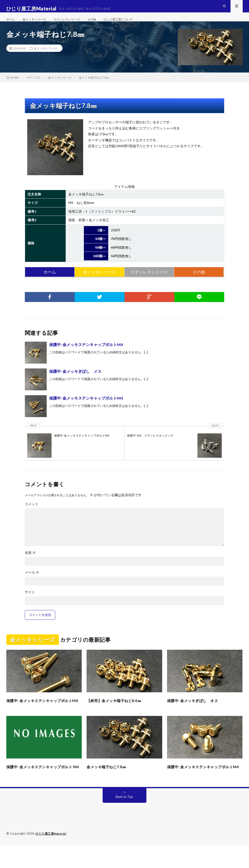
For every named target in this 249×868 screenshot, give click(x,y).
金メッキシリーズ (38, 24)
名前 (30, 563)
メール (32, 583)
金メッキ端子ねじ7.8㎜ (110, 784)
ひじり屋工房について (132, 24)
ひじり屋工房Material (52, 857)
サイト (30, 603)
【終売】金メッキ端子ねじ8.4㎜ (119, 711)
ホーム (11, 24)
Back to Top (124, 820)
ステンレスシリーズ (74, 24)
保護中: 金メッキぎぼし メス (75, 382)
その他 (102, 24)
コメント (32, 514)
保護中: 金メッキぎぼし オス (197, 711)
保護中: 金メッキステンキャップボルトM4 (86, 355)
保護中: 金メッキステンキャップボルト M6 (43, 787)
